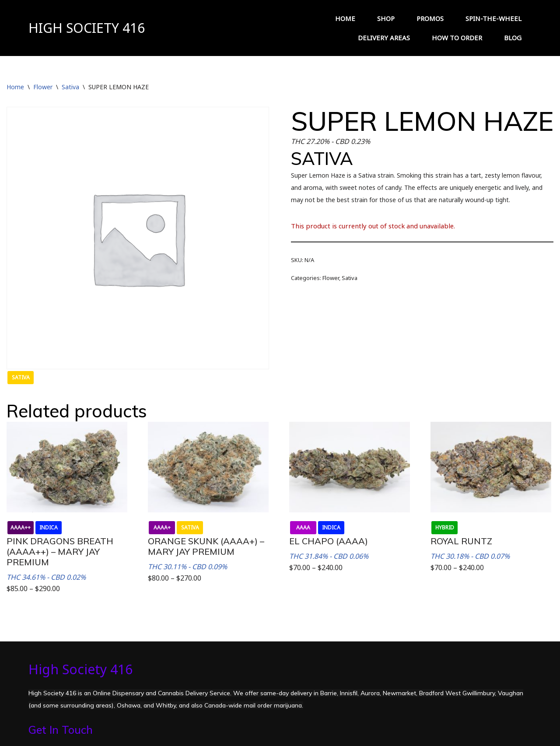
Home (15, 87)
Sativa (70, 87)
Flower (43, 87)
